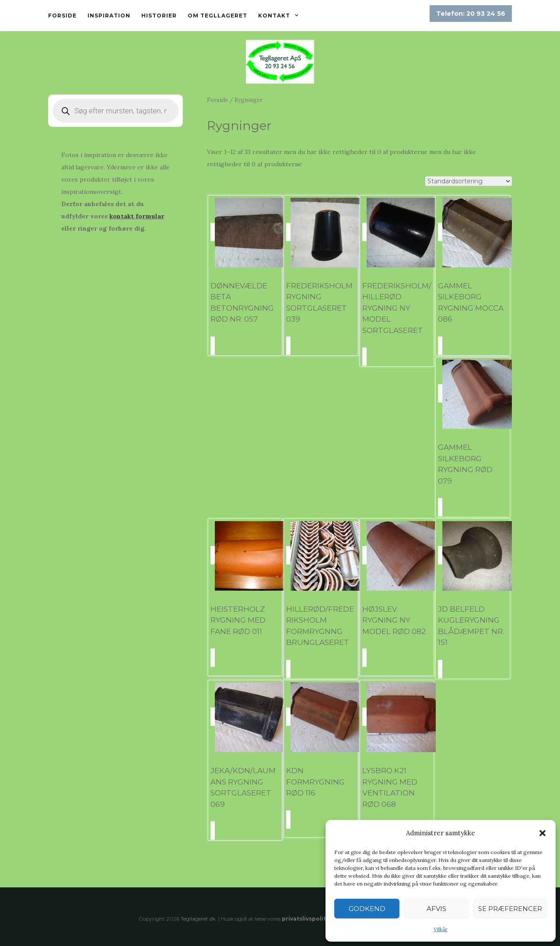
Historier (159, 16)
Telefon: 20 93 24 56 (471, 14)
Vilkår (441, 929)
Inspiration (109, 16)
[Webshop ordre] (469, 181)
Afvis (436, 909)
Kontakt (274, 16)
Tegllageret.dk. (199, 919)
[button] (542, 833)
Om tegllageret (217, 16)
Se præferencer (510, 909)
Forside (62, 16)
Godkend (367, 909)
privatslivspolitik (306, 919)
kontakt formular (137, 216)
